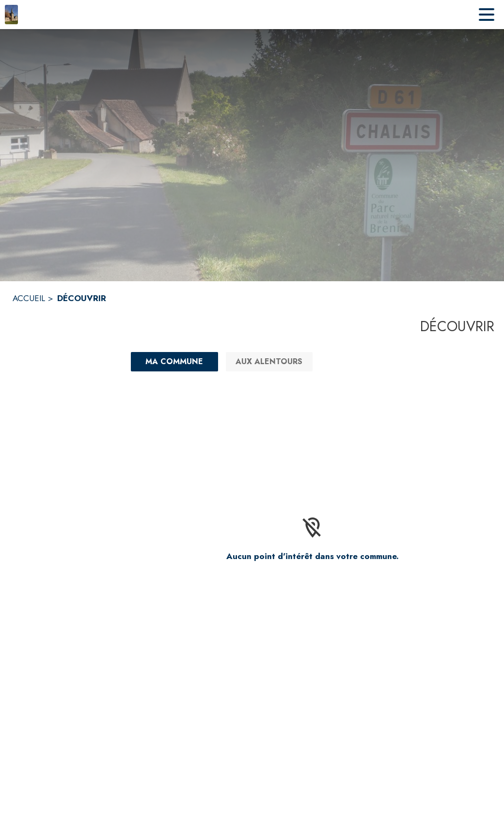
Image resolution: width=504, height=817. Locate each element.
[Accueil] (11, 15)
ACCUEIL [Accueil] (29, 298)
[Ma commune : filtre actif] (174, 362)
